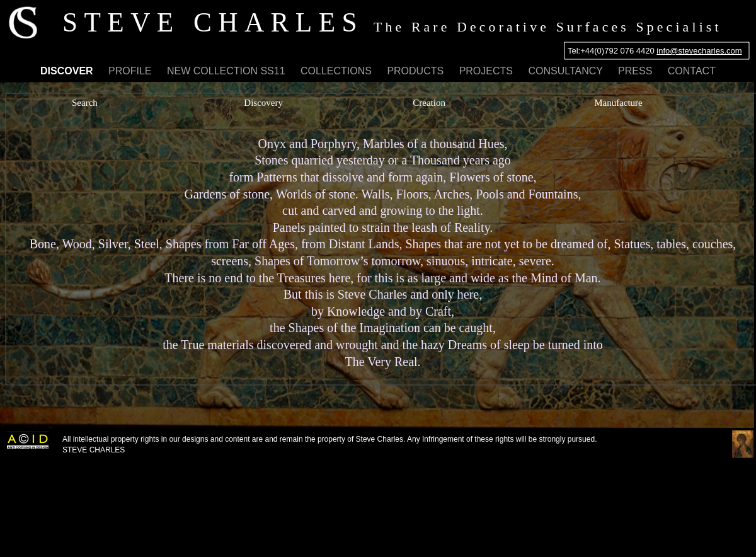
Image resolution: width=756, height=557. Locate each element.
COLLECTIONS (337, 71)
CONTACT (692, 71)
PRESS (637, 71)
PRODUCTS (416, 71)
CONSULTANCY (567, 71)
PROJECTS (488, 71)
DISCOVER (68, 71)
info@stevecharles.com (699, 51)
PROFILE (131, 71)
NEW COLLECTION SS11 (227, 71)
